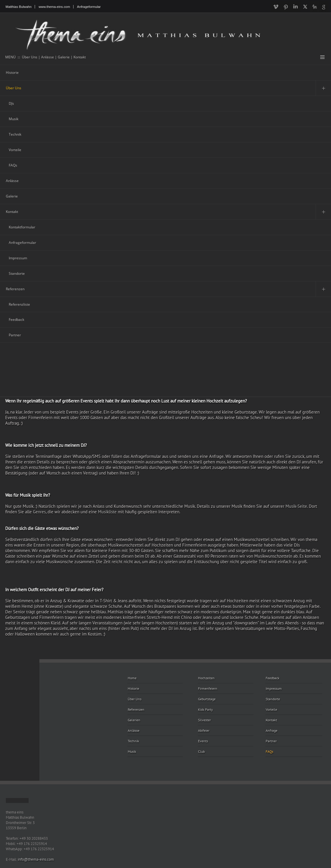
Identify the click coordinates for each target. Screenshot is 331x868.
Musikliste (107, 512)
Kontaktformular (22, 227)
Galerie (12, 196)
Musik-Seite (296, 506)
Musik (14, 119)
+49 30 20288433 (34, 838)
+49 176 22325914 (32, 843)
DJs (11, 103)
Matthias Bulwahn (19, 7)
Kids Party (205, 709)
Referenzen (15, 289)
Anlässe (12, 181)
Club (201, 751)
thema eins (15, 812)
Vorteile (15, 150)
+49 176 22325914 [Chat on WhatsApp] (39, 849)
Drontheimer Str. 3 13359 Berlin (20, 825)
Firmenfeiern (208, 688)
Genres (39, 512)
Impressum (18, 258)
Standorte (17, 273)
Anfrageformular (89, 7)
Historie (12, 72)
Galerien (134, 720)
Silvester (204, 720)
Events (203, 741)
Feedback (16, 320)
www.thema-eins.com (54, 7)
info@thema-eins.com (36, 859)
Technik (15, 134)
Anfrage (272, 730)
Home (132, 678)
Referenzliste (19, 304)
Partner (15, 335)
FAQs (13, 165)
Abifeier (204, 730)
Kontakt (12, 212)
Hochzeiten (206, 678)
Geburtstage (207, 699)
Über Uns (14, 88)
